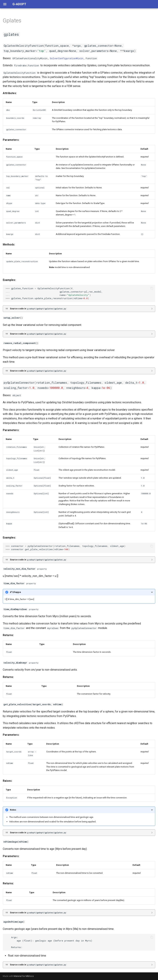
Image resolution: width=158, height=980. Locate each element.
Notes (13, 810)
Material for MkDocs (24, 976)
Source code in (38, 309)
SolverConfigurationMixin (67, 58)
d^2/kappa (15, 592)
